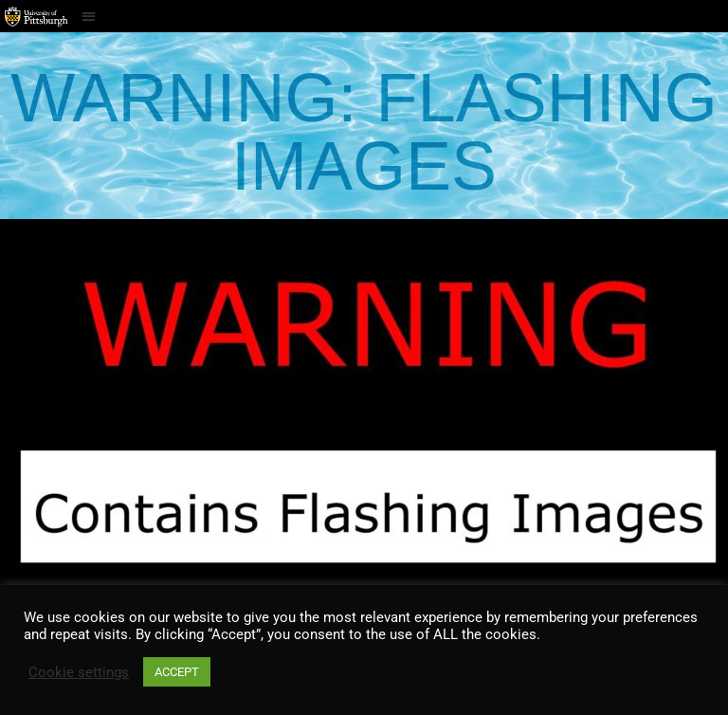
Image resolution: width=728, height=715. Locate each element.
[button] (89, 16)
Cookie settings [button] (79, 672)
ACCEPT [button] (177, 672)
